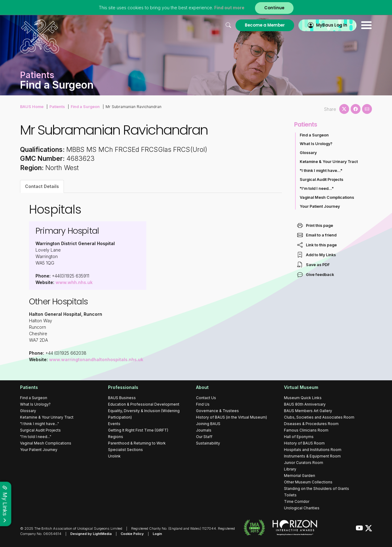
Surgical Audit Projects (321, 180)
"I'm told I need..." (317, 188)
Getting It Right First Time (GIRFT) (138, 430)
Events (114, 424)
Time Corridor (297, 501)
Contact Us (206, 398)
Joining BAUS (208, 424)
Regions (116, 437)
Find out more (229, 8)
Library (290, 469)
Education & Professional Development (144, 404)
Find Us (203, 404)
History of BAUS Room (304, 443)
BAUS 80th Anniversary (305, 404)
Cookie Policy (132, 534)
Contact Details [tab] (42, 186)
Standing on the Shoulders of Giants (317, 489)
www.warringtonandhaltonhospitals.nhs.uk (96, 359)
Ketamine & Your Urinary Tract (329, 162)
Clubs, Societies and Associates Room (319, 417)
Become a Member (265, 25)
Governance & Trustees (217, 411)
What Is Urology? (316, 144)
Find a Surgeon (85, 107)
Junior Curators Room (304, 463)
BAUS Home (32, 107)
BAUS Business (122, 398)
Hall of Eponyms (299, 437)
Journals (204, 430)
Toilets (290, 495)
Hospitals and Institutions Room (313, 450)
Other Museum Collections (308, 482)
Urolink (114, 456)
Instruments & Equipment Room (312, 456)
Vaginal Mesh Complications (327, 197)
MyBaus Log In (332, 25)
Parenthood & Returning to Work (137, 443)
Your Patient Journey (320, 206)
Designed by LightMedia (91, 534)
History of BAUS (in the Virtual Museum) (231, 417)
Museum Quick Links (303, 398)
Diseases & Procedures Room (311, 424)
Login (157, 534)
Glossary (308, 153)
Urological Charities (302, 508)
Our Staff (204, 437)
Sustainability (208, 443)
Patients (57, 107)
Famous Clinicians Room (306, 430)
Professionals (123, 387)
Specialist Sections (125, 450)
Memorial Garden (300, 476)
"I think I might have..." (321, 171)
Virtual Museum (301, 387)
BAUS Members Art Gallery (308, 411)
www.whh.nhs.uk (74, 282)
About (202, 387)
